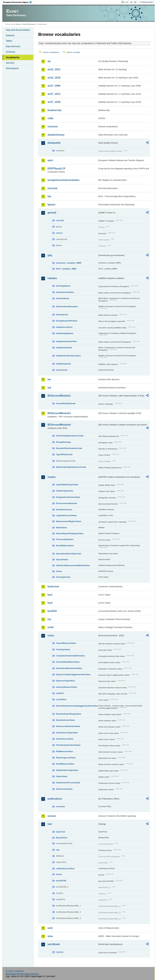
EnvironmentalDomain (67, 503)
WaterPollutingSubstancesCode (71, 467)
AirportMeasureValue (66, 643)
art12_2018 (54, 78)
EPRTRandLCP (56, 169)
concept (60, 220)
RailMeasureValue (64, 751)
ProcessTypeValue (65, 539)
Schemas (10, 52)
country (60, 952)
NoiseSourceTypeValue (67, 733)
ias (49, 379)
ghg (50, 255)
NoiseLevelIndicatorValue (68, 726)
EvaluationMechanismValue (69, 668)
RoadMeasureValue (65, 764)
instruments (62, 370)
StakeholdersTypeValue (67, 770)
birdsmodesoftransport (67, 306)
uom (50, 928)
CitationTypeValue (65, 491)
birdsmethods (63, 298)
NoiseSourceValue (65, 739)
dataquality (54, 143)
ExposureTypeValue (65, 681)
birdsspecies (62, 315)
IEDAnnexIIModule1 (59, 396)
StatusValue (62, 776)
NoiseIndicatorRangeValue (68, 714)
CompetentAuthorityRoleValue (70, 656)
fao (49, 196)
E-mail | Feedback (15, 971)
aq (49, 61)
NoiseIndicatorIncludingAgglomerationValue (77, 706)
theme (59, 571)
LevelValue (61, 699)
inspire (52, 477)
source (59, 233)
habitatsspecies (63, 364)
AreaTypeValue (63, 649)
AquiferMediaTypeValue (67, 485)
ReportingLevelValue (66, 758)
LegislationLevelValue (66, 515)
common (53, 127)
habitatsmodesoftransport (68, 356)
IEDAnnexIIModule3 (59, 413)
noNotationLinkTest (65, 869)
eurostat (52, 188)
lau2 (50, 603)
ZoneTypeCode (63, 577)
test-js (59, 874)
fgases (51, 205)
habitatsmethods (64, 348)
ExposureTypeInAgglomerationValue (73, 674)
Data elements (13, 46)
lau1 (50, 595)
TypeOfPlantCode (64, 454)
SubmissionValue (64, 789)
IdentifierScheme (64, 510)
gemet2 (52, 213)
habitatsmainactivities (66, 341)
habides (52, 278)
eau (58, 850)
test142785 (61, 881)
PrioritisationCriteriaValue (68, 745)
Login (126, 2)
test (50, 824)
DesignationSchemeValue (68, 497)
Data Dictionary (29, 24)
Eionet (18, 24)
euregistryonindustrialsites (63, 180)
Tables (9, 41)
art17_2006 (54, 86)
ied (49, 388)
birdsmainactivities (65, 292)
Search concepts (73, 52)
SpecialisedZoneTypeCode (69, 554)
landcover (53, 586)
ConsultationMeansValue (68, 662)
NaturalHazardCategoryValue (70, 533)
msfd (50, 627)
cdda (50, 118)
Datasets (10, 35)
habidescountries (64, 327)
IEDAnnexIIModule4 (59, 425)
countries (61, 806)
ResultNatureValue (65, 546)
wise (50, 936)
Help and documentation (18, 30)
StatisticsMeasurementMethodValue (73, 565)
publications (55, 799)
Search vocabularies (51, 52)
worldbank (54, 944)
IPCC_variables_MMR (66, 269)
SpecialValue (62, 560)
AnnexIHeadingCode (66, 403)
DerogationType (63, 442)
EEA (18, 2)
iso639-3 (60, 693)
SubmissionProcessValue (68, 783)
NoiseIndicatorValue (65, 720)
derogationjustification (67, 321)
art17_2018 (54, 102)
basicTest (61, 832)
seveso (52, 816)
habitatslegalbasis (65, 333)
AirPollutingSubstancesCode (70, 436)
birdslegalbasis (63, 286)
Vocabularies (13, 57)
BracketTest (62, 838)
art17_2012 (54, 94)
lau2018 (52, 611)
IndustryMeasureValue (67, 687)
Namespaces (12, 68)
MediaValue (61, 528)
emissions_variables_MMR (69, 263)
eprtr (50, 160)
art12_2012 (54, 69)
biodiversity (54, 110)
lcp (49, 619)
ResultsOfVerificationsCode (69, 448)
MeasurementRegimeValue (69, 521)
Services (10, 63)
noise (51, 636)
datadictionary (56, 135)
